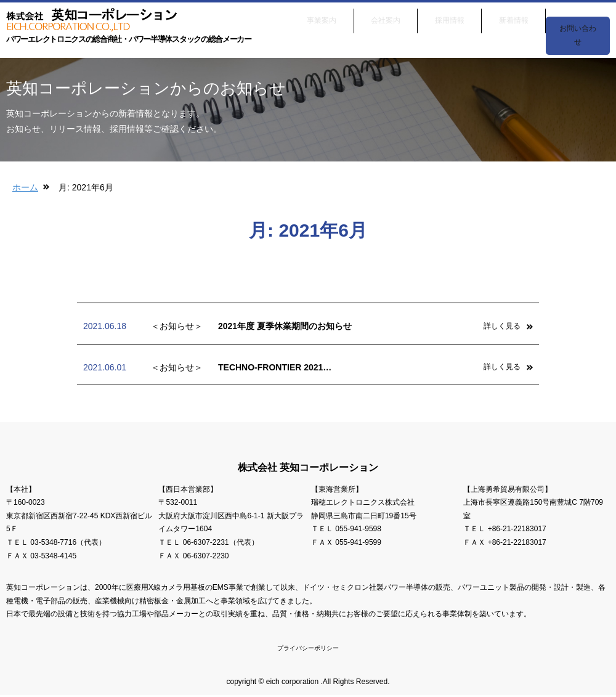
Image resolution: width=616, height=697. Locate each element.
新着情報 (514, 17)
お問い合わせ (578, 17)
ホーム (25, 187)
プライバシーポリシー (308, 649)
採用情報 (450, 17)
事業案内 (322, 17)
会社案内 (386, 17)
